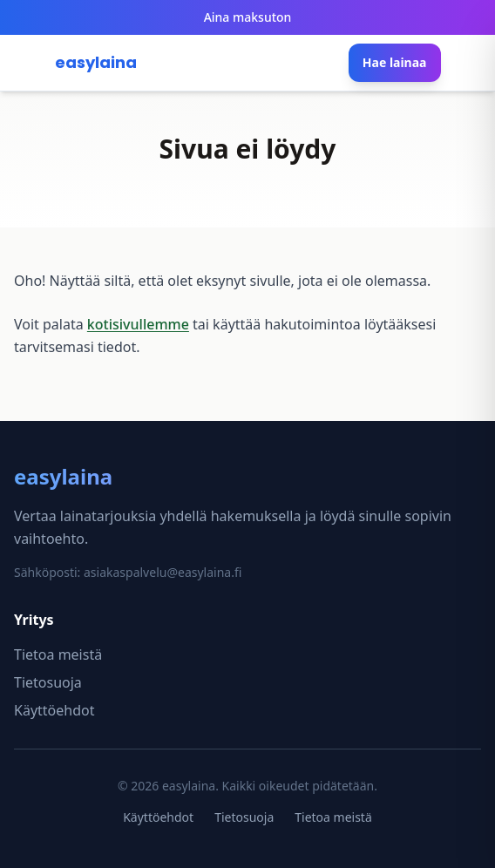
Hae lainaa (395, 62)
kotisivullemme (138, 324)
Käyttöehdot (54, 710)
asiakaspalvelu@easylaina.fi (163, 572)
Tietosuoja (48, 682)
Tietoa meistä (58, 654)
